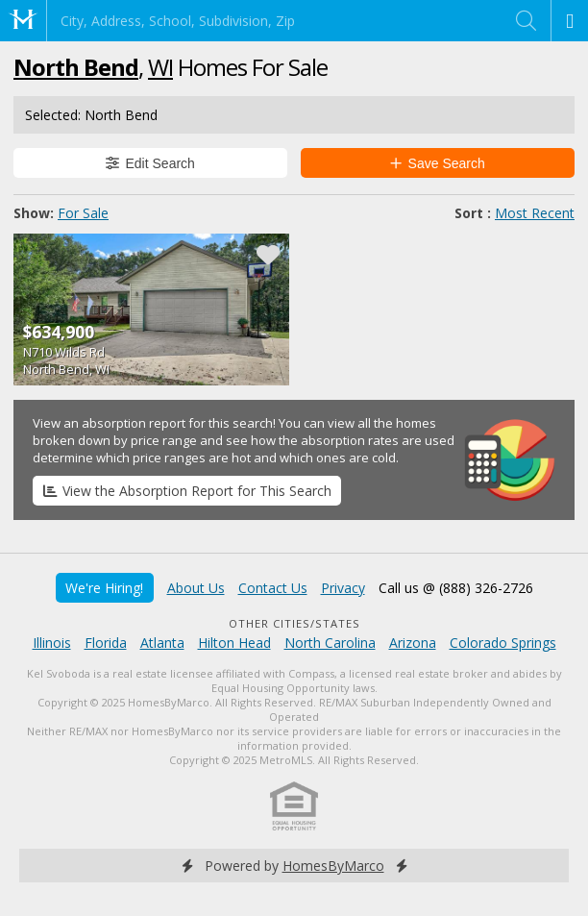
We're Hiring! (104, 588)
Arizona (413, 643)
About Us (196, 588)
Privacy (343, 588)
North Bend (76, 67)
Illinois (52, 643)
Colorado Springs (503, 643)
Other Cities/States (294, 623)
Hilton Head (234, 643)
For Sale (83, 213)
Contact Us (273, 588)
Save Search (438, 163)
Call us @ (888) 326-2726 (456, 588)
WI (160, 67)
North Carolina (330, 643)
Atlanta (162, 643)
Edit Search (150, 163)
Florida (106, 643)
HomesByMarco (333, 866)
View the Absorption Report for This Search (187, 491)
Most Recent (535, 213)
